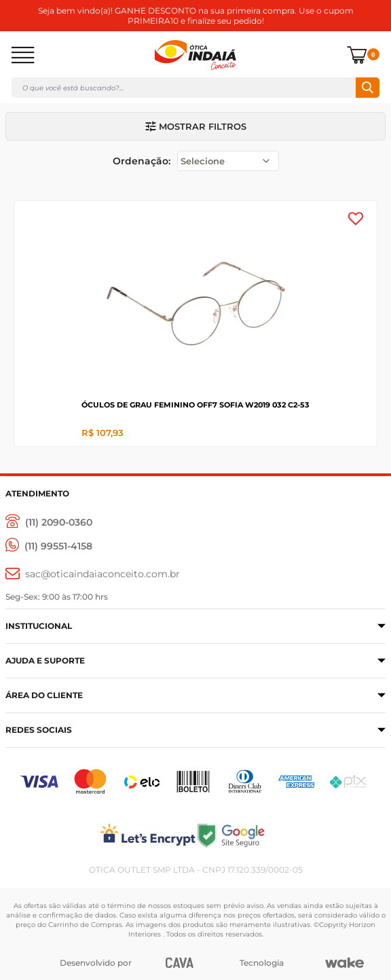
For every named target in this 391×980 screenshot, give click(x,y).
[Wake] (345, 963)
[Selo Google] (291, 835)
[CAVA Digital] (180, 963)
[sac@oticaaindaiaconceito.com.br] (93, 574)
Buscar (368, 88)
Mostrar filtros (196, 126)
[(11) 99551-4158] (49, 546)
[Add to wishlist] (356, 219)
